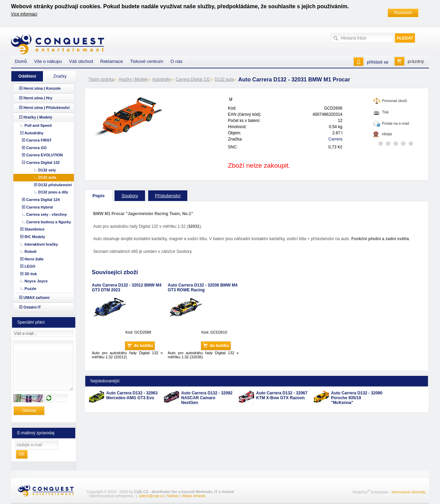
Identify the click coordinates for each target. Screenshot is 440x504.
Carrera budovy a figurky (48, 222)
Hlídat (387, 134)
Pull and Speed (38, 125)
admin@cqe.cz (151, 496)
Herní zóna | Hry (38, 98)
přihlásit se (378, 62)
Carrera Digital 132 (193, 79)
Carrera (335, 139)
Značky (60, 76)
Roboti (30, 251)
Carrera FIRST (39, 140)
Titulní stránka (101, 79)
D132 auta (224, 79)
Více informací (24, 14)
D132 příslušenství (55, 185)
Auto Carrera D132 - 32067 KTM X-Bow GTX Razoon (282, 395)
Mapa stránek (194, 496)
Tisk (385, 112)
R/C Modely (35, 237)
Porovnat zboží (394, 101)
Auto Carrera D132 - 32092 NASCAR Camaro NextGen (207, 398)
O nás (177, 61)
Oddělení (27, 76)
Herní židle (34, 259)
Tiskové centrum (146, 61)
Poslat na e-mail (395, 123)
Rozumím (403, 13)
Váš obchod (81, 61)
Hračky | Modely (133, 79)
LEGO (30, 266)
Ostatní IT (32, 307)
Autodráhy (162, 79)
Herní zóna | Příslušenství (46, 108)
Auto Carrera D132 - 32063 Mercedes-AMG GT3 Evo (132, 395)
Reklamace (112, 61)
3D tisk (31, 274)
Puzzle (30, 289)
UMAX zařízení (36, 298)
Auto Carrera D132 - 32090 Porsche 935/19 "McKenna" (357, 398)
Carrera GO (36, 148)
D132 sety (47, 170)
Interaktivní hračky (41, 244)
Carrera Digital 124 (43, 200)
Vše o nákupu (48, 61)
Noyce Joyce (36, 281)
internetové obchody (409, 492)
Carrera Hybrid (39, 207)
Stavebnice (34, 229)
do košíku (143, 346)
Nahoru (173, 496)
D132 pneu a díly (53, 192)
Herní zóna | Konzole (42, 88)
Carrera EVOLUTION (44, 155)
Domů (21, 61)
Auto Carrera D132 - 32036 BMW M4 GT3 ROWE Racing (203, 288)
